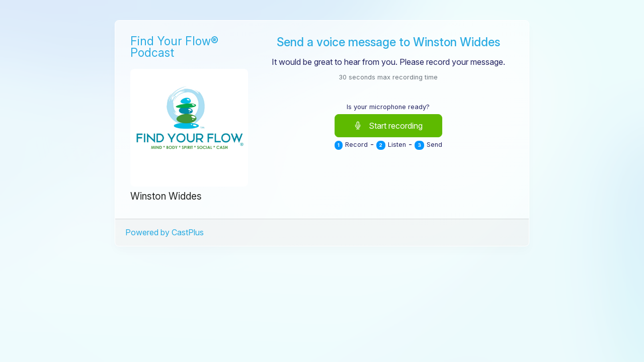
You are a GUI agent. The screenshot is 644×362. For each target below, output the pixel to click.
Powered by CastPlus (165, 232)
